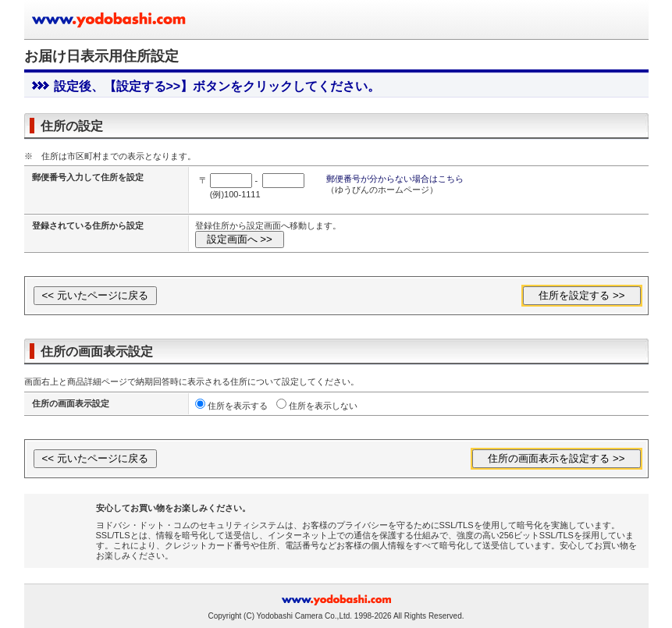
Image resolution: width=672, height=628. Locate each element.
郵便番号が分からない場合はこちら (395, 179)
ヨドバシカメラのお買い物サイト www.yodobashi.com (110, 20)
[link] (65, 526)
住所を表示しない (323, 406)
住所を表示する (238, 406)
